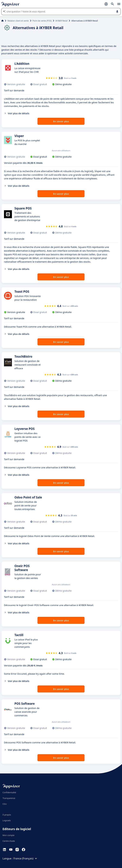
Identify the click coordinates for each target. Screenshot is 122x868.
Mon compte (8, 835)
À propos (7, 815)
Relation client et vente (18, 21)
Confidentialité (9, 792)
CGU (5, 804)
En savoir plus (61, 121)
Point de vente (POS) (42, 21)
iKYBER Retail (62, 21)
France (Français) (26, 858)
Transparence (9, 798)
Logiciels (7, 820)
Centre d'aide (9, 841)
